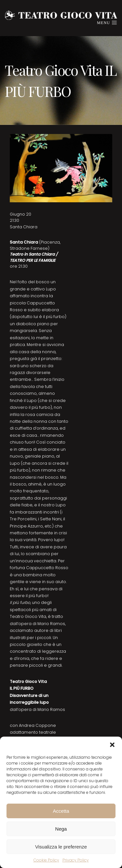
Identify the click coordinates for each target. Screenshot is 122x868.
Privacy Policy (76, 860)
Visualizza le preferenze (61, 847)
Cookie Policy (46, 860)
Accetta (61, 811)
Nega (61, 829)
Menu (107, 22)
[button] (112, 745)
